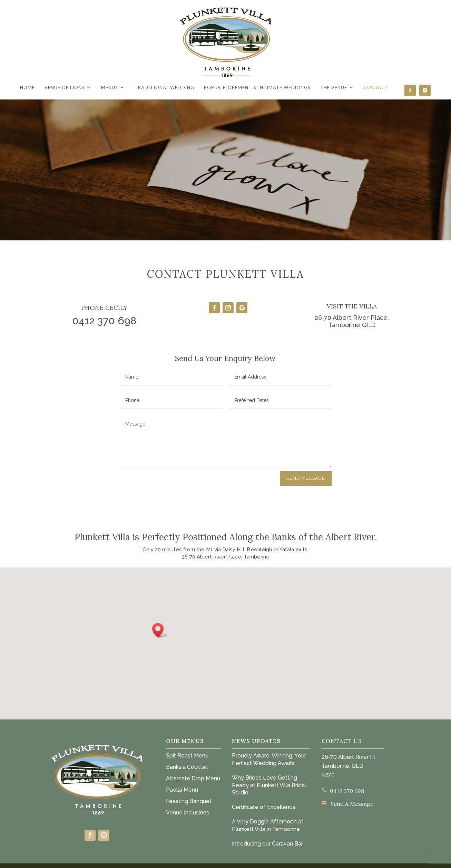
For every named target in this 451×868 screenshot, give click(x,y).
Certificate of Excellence (264, 807)
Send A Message (352, 804)
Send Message (306, 478)
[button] (160, 630)
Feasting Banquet (189, 801)
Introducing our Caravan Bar (267, 844)
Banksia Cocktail (187, 767)
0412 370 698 (347, 791)
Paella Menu (182, 790)
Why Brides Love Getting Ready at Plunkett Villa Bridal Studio (269, 785)
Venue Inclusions (188, 813)
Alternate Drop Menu (193, 778)
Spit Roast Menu (187, 756)
